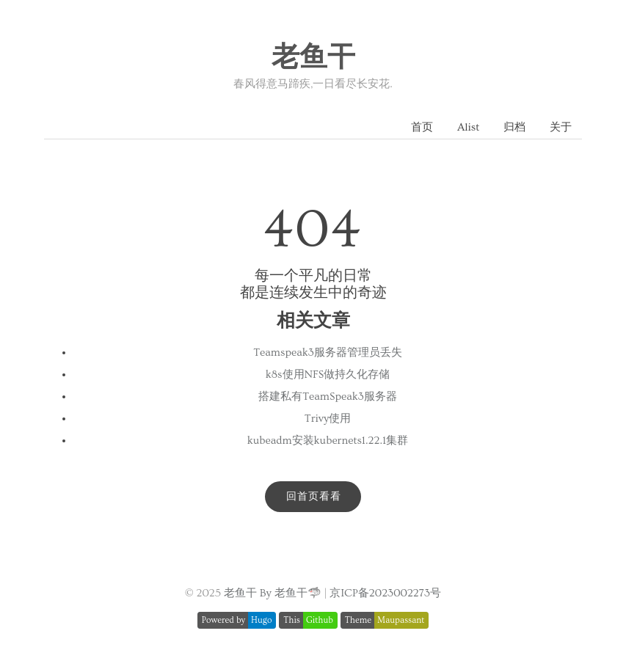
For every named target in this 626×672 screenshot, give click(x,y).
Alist (468, 127)
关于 (561, 127)
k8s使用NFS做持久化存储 (328, 375)
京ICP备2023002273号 (385, 593)
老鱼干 (313, 58)
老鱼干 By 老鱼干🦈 (273, 593)
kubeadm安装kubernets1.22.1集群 (328, 441)
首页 (422, 127)
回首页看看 (314, 497)
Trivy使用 (328, 419)
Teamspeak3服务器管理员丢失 (328, 353)
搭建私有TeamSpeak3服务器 (328, 397)
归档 (514, 127)
